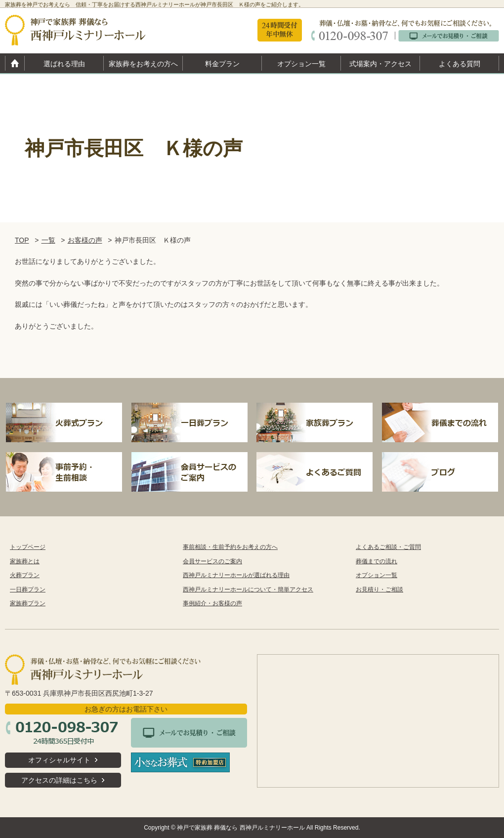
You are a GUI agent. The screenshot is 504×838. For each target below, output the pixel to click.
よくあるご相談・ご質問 (388, 547)
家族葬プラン (28, 603)
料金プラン (222, 64)
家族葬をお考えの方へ (143, 64)
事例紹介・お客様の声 (212, 603)
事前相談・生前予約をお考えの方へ (230, 547)
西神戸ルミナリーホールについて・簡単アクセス (248, 589)
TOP (22, 240)
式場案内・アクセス (380, 64)
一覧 (48, 240)
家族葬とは (25, 561)
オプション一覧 (301, 64)
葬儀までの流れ (377, 561)
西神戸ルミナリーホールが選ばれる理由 (236, 575)
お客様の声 (85, 240)
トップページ (28, 547)
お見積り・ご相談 (379, 589)
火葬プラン (25, 575)
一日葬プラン (28, 589)
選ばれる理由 (64, 64)
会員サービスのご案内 (212, 561)
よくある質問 (460, 64)
